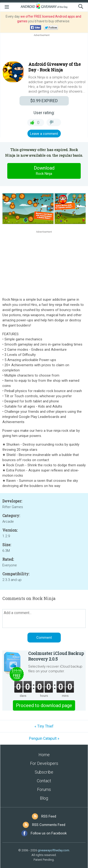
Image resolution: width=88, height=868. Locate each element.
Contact (44, 781)
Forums (44, 789)
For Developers (44, 763)
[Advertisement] (44, 49)
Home (44, 755)
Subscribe (44, 772)
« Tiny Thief (44, 726)
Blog (44, 798)
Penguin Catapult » (44, 738)
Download (44, 171)
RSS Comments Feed (49, 825)
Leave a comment (44, 134)
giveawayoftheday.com (54, 850)
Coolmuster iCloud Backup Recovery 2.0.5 (56, 656)
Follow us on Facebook (49, 833)
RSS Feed (49, 816)
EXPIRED (44, 101)
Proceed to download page (44, 705)
